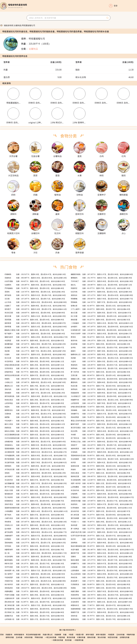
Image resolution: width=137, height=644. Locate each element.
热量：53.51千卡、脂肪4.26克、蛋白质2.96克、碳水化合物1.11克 (34, 361)
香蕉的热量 (10, 637)
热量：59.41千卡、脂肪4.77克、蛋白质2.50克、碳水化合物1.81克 (100, 386)
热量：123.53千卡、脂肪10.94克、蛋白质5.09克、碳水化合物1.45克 (35, 459)
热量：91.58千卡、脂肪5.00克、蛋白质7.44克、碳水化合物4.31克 (100, 487)
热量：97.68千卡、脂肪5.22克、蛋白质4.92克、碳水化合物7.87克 (100, 511)
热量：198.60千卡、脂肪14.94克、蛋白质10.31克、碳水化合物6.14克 (102, 553)
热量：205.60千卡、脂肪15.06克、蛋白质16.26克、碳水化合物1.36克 (102, 281)
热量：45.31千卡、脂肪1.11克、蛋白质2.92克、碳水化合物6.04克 (34, 487)
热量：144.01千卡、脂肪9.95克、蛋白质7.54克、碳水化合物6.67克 (101, 393)
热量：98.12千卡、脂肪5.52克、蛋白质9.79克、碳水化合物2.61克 (34, 584)
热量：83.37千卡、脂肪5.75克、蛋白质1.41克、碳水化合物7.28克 (100, 288)
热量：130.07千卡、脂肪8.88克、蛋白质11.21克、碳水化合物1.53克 (35, 529)
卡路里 (71, 634)
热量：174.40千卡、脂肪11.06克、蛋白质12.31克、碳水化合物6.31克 (102, 358)
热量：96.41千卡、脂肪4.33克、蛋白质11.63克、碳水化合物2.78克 (101, 410)
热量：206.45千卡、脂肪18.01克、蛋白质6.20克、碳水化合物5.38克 (101, 476)
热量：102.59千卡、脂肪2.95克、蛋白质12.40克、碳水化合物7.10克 (101, 354)
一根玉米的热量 (51, 637)
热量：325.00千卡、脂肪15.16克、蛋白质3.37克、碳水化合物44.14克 (36, 309)
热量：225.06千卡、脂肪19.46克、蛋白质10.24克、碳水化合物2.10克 (102, 431)
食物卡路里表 (101, 634)
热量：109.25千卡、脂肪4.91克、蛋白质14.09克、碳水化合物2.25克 (101, 462)
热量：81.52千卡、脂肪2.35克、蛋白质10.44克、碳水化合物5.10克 (35, 567)
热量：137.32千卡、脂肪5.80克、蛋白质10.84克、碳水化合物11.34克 (36, 449)
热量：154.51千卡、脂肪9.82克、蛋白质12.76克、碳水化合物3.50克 (101, 577)
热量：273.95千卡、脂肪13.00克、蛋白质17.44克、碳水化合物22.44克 (102, 459)
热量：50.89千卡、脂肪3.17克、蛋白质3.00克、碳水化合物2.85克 (100, 584)
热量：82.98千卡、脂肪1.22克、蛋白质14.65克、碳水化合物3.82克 (101, 483)
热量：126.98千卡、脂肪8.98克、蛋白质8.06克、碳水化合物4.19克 (101, 330)
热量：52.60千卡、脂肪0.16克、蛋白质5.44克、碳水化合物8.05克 (34, 320)
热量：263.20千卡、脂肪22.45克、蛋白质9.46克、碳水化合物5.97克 (35, 323)
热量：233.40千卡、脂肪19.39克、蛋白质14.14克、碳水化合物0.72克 (36, 456)
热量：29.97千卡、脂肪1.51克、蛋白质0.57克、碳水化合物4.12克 (100, 536)
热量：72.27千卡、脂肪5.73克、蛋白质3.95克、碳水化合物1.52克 (100, 529)
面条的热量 (91, 637)
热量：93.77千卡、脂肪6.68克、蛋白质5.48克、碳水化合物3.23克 (34, 372)
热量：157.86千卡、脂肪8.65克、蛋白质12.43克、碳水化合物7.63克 (35, 382)
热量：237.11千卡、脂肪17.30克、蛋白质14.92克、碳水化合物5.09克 (102, 295)
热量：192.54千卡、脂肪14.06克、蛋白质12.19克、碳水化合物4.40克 (102, 525)
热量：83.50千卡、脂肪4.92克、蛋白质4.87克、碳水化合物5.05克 (34, 403)
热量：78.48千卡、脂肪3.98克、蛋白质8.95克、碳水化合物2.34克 (34, 421)
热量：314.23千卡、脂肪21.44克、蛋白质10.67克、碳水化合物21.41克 (36, 511)
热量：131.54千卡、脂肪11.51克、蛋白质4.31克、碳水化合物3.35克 (35, 316)
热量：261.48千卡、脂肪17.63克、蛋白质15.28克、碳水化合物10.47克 (102, 550)
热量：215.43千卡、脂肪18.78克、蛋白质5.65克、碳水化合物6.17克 (35, 417)
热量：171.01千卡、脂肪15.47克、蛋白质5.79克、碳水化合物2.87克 (101, 414)
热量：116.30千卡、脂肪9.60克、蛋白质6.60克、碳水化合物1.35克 (35, 504)
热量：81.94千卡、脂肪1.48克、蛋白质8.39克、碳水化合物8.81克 (100, 435)
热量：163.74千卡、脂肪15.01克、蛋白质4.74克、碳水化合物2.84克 (35, 295)
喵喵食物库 (9, 25)
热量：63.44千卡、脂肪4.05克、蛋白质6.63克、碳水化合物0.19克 (100, 344)
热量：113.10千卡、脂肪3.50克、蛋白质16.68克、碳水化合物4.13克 (101, 424)
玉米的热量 (120, 634)
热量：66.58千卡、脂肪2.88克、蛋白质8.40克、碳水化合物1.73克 (34, 330)
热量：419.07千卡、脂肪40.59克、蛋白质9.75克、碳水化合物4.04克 (35, 407)
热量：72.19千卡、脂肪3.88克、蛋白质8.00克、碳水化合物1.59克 (34, 591)
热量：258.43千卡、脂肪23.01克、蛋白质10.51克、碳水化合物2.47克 (36, 452)
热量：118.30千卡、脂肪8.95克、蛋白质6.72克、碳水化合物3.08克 (35, 410)
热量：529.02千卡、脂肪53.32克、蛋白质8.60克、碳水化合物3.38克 (35, 354)
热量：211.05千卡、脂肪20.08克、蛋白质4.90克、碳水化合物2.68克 (101, 494)
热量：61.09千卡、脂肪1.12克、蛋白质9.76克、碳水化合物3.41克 (34, 602)
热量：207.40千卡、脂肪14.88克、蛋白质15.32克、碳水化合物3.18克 (36, 522)
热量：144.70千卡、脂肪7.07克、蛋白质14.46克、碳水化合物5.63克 (101, 302)
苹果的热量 (39, 637)
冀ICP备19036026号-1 (67, 630)
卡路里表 (111, 634)
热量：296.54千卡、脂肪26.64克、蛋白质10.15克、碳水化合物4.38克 (36, 379)
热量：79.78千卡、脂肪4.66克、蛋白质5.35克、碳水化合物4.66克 (34, 612)
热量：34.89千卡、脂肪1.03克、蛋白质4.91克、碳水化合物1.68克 (34, 518)
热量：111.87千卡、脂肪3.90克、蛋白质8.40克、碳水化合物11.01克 (101, 508)
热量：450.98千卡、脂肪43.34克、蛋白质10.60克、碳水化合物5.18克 (36, 278)
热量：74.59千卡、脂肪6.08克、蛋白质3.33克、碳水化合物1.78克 (34, 550)
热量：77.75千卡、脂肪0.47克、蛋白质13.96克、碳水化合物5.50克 (35, 577)
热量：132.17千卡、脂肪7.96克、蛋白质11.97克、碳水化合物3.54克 (35, 414)
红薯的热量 (81, 637)
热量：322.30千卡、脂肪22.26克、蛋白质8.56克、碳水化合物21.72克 (36, 553)
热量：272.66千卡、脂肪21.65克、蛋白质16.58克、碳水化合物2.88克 (36, 497)
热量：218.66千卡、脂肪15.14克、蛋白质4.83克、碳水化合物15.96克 (36, 327)
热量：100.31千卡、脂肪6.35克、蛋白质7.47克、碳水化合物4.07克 (101, 313)
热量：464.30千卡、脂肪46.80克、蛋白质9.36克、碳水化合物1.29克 (35, 473)
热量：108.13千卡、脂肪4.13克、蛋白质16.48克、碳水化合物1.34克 (101, 341)
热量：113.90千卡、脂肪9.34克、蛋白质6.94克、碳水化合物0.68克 (101, 480)
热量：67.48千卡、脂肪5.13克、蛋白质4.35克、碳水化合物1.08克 (34, 368)
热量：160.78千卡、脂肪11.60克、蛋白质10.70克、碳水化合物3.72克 (102, 595)
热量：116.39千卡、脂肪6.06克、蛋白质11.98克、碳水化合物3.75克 (35, 560)
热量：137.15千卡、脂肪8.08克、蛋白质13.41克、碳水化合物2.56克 (35, 306)
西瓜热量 (68, 640)
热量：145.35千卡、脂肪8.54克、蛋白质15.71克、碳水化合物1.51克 (101, 365)
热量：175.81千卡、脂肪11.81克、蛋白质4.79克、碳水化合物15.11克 (102, 323)
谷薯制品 (18, 25)
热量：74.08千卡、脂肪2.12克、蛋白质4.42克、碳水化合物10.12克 (35, 424)
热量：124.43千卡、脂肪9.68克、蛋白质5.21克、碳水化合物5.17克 (101, 316)
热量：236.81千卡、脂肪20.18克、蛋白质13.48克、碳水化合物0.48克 (36, 588)
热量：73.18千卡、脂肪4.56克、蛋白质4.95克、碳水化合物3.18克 (34, 428)
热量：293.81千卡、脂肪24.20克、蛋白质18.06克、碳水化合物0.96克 (36, 302)
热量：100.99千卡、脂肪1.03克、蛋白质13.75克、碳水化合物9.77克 (101, 347)
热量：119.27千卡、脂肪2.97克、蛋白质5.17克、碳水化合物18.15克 (35, 543)
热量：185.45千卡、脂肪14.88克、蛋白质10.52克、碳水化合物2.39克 (36, 476)
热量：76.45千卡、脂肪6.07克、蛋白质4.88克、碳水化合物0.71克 (100, 417)
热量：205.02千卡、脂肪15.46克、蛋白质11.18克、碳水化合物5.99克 (102, 400)
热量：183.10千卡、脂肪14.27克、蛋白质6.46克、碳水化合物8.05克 (35, 508)
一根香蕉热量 (78, 640)
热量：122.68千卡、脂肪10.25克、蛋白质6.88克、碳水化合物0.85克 (101, 539)
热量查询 (9, 634)
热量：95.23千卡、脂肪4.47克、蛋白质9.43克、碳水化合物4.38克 (34, 515)
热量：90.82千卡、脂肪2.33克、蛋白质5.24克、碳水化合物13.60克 (35, 281)
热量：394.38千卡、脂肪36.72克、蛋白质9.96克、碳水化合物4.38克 (101, 557)
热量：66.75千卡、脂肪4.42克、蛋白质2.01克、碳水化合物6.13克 (100, 616)
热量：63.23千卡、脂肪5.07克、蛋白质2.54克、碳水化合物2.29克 (34, 469)
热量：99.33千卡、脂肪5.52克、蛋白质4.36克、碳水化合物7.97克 (34, 438)
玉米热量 (19, 637)
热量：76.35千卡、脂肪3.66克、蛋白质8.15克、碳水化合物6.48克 (34, 288)
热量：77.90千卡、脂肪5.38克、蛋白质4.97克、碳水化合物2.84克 (100, 605)
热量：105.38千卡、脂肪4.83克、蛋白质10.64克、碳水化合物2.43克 (35, 285)
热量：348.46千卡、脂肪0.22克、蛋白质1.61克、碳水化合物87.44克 (101, 602)
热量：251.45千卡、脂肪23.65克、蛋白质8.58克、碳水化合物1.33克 (101, 567)
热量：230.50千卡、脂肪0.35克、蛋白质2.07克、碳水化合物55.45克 (35, 442)
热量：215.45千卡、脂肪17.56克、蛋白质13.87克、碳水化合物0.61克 (36, 462)
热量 (65, 634)
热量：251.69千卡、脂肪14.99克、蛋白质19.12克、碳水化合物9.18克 (102, 574)
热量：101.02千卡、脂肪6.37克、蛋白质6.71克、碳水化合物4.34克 (101, 445)
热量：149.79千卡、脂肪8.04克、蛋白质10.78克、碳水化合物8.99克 (101, 442)
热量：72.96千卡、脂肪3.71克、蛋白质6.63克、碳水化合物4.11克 (100, 438)
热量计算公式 (48, 634)
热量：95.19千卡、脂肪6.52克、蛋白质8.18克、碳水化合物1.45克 (100, 546)
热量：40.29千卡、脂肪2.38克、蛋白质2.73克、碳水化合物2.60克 (34, 616)
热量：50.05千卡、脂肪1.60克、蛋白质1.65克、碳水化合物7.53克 (100, 456)
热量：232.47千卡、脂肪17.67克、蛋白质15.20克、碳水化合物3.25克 (36, 483)
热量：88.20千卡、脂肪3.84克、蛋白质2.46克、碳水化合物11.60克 (35, 525)
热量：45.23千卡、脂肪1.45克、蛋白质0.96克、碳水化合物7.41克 (34, 365)
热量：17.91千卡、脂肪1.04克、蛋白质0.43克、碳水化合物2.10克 (100, 581)
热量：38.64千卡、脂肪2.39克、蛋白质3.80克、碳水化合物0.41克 (34, 431)
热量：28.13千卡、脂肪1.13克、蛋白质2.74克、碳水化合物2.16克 (34, 564)
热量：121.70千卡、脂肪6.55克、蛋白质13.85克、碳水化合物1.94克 (101, 389)
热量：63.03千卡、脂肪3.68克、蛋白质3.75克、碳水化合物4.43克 (100, 309)
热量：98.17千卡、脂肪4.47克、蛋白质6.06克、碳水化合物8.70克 (34, 501)
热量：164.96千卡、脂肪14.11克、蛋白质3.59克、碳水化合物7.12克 (101, 285)
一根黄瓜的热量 (57, 640)
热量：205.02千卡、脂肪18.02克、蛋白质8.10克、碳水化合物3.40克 (101, 598)
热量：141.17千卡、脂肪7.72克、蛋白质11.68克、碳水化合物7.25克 (35, 351)
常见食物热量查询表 (33, 634)
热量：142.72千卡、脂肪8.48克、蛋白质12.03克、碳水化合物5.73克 (101, 518)
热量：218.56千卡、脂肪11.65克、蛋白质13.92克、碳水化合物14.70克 (36, 337)
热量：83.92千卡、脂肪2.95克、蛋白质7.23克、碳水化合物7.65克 (100, 421)
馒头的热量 (102, 637)
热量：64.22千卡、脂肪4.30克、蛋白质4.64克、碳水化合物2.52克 (100, 320)
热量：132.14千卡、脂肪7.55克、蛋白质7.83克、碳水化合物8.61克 (101, 403)
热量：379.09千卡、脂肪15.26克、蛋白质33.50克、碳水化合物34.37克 (102, 497)
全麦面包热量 (124, 637)
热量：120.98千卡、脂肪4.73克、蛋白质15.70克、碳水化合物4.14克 (101, 469)
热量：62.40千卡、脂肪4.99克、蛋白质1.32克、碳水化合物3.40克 (100, 306)
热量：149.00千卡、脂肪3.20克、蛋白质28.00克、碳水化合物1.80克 (101, 379)
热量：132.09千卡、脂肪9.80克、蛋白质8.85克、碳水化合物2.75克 (35, 557)
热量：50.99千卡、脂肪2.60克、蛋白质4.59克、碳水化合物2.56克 (34, 358)
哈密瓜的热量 (113, 637)
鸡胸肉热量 (131, 634)
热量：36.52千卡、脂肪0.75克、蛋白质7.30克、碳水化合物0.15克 (34, 389)
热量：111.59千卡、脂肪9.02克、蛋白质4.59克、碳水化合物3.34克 (101, 396)
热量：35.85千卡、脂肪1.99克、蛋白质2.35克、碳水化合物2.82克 (34, 595)
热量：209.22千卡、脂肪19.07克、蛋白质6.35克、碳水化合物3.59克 (101, 564)
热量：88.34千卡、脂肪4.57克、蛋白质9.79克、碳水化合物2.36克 (34, 480)
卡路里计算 (80, 634)
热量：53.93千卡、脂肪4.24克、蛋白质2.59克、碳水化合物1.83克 (100, 588)
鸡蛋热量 (62, 637)
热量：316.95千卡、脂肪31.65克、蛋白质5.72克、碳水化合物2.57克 (101, 368)
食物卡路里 (90, 634)
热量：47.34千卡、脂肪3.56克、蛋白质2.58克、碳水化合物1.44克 (34, 490)
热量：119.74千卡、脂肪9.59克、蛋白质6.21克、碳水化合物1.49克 (35, 292)
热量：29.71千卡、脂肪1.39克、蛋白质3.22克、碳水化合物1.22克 (34, 400)
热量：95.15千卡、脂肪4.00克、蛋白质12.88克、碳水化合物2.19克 (101, 490)
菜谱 (2, 634)
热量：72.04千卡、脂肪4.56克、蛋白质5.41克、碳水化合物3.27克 (100, 407)
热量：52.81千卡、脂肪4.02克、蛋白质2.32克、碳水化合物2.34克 (100, 372)
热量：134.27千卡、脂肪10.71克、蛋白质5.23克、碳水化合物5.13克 (35, 570)
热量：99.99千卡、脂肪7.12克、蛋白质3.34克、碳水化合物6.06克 (100, 449)
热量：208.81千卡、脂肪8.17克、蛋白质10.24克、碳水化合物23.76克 (102, 609)
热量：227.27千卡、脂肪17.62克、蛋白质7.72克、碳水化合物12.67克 (102, 560)
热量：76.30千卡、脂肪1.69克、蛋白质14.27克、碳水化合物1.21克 (101, 522)
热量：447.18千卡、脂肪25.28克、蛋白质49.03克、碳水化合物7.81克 (102, 327)
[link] (9, 25)
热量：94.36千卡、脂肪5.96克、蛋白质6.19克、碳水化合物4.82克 (34, 341)
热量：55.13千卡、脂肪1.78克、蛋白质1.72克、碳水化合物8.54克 (34, 386)
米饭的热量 (28, 637)
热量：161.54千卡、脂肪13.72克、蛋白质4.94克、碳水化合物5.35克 (35, 605)
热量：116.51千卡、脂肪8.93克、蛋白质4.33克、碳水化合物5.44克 (35, 334)
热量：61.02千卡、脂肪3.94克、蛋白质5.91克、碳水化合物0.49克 (34, 494)
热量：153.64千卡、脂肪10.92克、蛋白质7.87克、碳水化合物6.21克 (35, 598)
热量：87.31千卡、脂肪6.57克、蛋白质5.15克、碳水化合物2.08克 (34, 375)
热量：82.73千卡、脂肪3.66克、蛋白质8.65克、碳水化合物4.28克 (34, 609)
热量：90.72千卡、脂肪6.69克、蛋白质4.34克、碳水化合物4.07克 (100, 466)
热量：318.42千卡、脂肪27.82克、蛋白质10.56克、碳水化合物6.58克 (102, 591)
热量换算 (58, 634)
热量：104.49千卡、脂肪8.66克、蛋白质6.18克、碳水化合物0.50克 (35, 574)
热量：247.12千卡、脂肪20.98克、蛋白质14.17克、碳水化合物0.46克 (102, 543)
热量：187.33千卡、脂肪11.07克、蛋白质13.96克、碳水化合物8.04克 (102, 274)
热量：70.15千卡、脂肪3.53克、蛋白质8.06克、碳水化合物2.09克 (100, 515)
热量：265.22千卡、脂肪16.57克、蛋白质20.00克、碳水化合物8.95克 (36, 536)
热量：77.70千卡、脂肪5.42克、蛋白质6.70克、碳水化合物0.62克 (34, 435)
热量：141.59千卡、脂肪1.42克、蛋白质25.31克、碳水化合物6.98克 (35, 581)
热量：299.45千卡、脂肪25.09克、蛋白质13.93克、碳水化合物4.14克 (102, 452)
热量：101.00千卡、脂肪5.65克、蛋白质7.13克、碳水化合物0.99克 (35, 466)
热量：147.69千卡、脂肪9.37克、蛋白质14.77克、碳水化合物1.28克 (101, 501)
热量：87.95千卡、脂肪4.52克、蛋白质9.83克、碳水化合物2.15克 (34, 546)
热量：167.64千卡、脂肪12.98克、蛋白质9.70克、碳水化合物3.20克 (35, 344)
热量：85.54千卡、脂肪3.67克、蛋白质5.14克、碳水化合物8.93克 (100, 375)
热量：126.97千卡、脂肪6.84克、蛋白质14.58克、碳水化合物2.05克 (101, 382)
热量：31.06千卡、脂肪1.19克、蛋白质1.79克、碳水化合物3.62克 (100, 619)
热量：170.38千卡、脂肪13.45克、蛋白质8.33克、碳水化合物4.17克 (101, 334)
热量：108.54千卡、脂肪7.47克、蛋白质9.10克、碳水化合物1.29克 (35, 393)
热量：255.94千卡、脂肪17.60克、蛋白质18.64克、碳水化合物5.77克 (102, 299)
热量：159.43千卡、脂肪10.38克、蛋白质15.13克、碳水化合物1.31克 (36, 396)
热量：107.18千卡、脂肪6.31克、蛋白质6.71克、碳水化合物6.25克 (35, 299)
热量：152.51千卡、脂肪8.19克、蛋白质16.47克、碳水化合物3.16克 (35, 274)
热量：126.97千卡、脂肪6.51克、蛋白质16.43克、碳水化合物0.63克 (35, 445)
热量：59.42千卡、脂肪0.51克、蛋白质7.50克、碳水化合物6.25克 (100, 337)
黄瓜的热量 (71, 637)
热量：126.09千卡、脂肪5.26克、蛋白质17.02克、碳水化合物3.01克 (101, 532)
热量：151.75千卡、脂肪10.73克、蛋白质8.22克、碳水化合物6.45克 (101, 278)
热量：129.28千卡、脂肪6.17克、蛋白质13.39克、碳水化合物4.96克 (35, 539)
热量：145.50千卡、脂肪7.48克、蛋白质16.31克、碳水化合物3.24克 (101, 351)
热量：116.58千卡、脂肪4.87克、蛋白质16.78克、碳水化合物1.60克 (101, 570)
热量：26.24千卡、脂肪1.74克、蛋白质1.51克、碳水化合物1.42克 (100, 428)
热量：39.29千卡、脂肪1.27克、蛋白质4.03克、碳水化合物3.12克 (34, 619)
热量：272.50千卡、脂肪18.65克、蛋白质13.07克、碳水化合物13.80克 (102, 612)
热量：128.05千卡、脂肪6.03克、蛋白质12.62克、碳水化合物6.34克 (101, 292)
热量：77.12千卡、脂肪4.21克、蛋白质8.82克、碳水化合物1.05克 (100, 473)
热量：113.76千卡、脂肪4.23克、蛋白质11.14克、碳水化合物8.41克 (101, 361)
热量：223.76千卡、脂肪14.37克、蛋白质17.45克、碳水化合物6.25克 (102, 504)
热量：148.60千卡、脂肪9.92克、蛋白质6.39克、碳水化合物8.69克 (35, 313)
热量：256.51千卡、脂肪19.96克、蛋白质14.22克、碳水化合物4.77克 (36, 532)
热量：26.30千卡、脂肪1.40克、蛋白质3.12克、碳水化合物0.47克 (34, 347)
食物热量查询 (19, 634)
